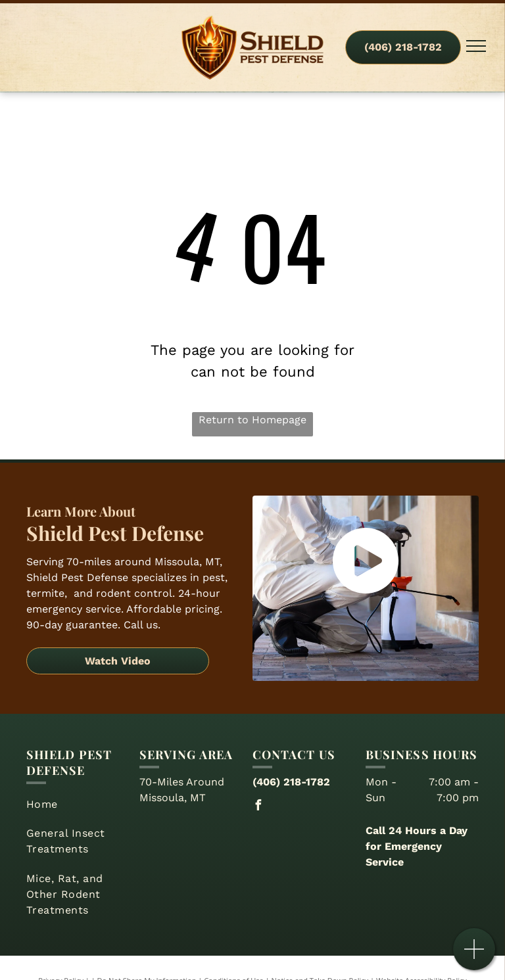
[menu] (476, 46)
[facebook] (258, 807)
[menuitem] (78, 805)
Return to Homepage (252, 420)
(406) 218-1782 (291, 782)
